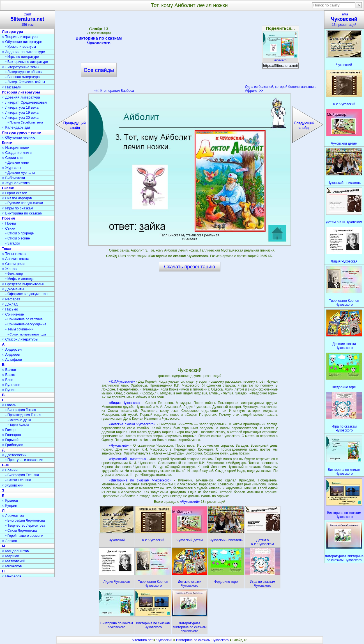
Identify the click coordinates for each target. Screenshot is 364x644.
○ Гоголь (9, 405)
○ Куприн (10, 505)
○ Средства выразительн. (24, 284)
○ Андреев (11, 354)
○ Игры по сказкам (18, 208)
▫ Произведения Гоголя (23, 415)
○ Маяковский (14, 561)
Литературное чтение (21, 132)
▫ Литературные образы (24, 72)
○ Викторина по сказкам (22, 213)
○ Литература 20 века (20, 117)
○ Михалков (12, 566)
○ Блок (8, 380)
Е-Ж (5, 465)
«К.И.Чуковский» (122, 382)
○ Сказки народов (17, 198)
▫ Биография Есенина (22, 475)
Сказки (8, 188)
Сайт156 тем (27, 20)
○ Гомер (9, 430)
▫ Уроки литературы (21, 47)
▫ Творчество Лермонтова (25, 526)
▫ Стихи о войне (18, 238)
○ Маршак (10, 556)
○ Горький (10, 440)
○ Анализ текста (16, 259)
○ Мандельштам (16, 551)
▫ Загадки (12, 243)
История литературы (21, 92)
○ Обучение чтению (19, 137)
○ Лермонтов (13, 516)
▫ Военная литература (22, 77)
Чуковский (164, 640)
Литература (12, 32)
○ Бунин (9, 390)
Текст (7, 249)
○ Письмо (10, 309)
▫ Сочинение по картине (24, 319)
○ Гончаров (11, 435)
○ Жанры (10, 269)
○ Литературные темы (21, 67)
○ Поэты (9, 223)
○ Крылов (10, 500)
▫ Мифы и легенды (20, 279)
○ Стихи (9, 228)
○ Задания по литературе (23, 52)
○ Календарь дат (16, 127)
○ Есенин (10, 470)
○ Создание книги (17, 153)
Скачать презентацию (190, 267)
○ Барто (9, 375)
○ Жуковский (13, 485)
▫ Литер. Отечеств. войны (25, 82)
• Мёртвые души (19, 420)
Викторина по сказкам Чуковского (99, 40)
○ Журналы (11, 168)
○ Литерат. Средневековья (24, 102)
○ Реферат (11, 299)
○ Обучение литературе (22, 42)
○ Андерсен (12, 349)
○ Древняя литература (21, 97)
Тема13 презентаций (344, 20)
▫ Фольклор (14, 274)
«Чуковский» (119, 446)
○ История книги (16, 148)
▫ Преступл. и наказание (24, 460)
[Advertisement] (190, 53)
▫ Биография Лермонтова (25, 520)
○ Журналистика (16, 183)
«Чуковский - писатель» (128, 459)
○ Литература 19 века (20, 112)
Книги (7, 142)
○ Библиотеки (13, 178)
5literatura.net (142, 640)
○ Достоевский (14, 455)
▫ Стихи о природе (19, 233)
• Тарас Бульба (18, 425)
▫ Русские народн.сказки (24, 203)
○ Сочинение (13, 314)
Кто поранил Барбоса (114, 91)
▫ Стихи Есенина (18, 480)
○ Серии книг (13, 158)
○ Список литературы (20, 339)
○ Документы (13, 289)
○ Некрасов (12, 576)
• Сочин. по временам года (27, 334)
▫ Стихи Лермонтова (21, 531)
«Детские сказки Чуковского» (132, 424)
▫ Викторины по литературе (27, 62)
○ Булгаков (11, 385)
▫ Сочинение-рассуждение (26, 324)
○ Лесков (10, 541)
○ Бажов (9, 370)
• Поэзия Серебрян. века (25, 122)
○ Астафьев (12, 359)
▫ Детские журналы (20, 173)
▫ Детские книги (17, 163)
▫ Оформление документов (26, 294)
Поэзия (8, 218)
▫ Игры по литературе (22, 57)
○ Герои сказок (14, 193)
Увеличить (280, 59)
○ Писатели (12, 87)
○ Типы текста (14, 254)
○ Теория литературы (20, 37)
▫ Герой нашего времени (24, 536)
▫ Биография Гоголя (21, 410)
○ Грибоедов (13, 445)
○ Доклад (10, 304)
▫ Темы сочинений (19, 329)
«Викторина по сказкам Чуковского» (140, 480)
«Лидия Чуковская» (125, 403)
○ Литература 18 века (20, 107)
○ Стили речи (13, 264)
